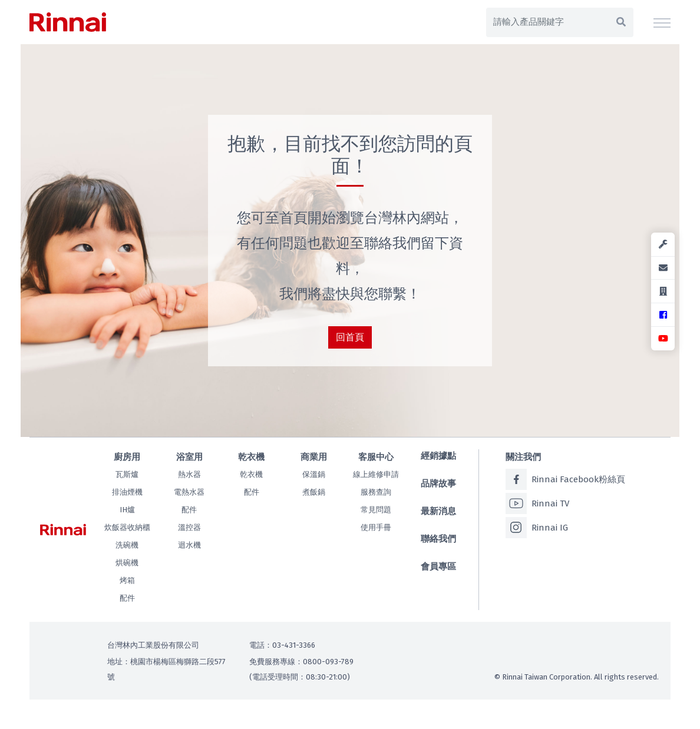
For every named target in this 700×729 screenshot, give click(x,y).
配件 (127, 598)
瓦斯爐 (127, 474)
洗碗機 (127, 545)
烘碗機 (127, 563)
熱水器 (189, 474)
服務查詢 (376, 492)
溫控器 (189, 527)
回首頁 (350, 337)
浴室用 (189, 457)
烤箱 (127, 580)
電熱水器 (189, 492)
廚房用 (127, 457)
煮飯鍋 (314, 492)
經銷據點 (438, 456)
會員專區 (438, 566)
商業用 (314, 457)
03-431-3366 (294, 645)
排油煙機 (127, 492)
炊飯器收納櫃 (127, 527)
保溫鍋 (314, 474)
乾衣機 (251, 457)
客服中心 (376, 457)
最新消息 (438, 511)
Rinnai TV (537, 503)
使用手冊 (376, 527)
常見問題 (376, 510)
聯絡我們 (438, 539)
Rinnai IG (537, 528)
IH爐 (127, 510)
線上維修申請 (376, 474)
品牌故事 (438, 483)
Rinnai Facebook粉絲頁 (565, 479)
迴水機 (189, 545)
